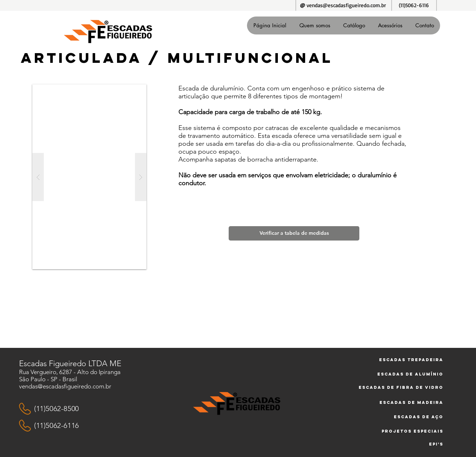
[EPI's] (415, 444)
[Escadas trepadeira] (398, 360)
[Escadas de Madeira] (407, 402)
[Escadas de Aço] (415, 417)
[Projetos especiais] (408, 431)
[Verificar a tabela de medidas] (294, 233)
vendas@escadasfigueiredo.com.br (346, 5)
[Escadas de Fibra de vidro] (396, 387)
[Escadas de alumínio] (398, 374)
